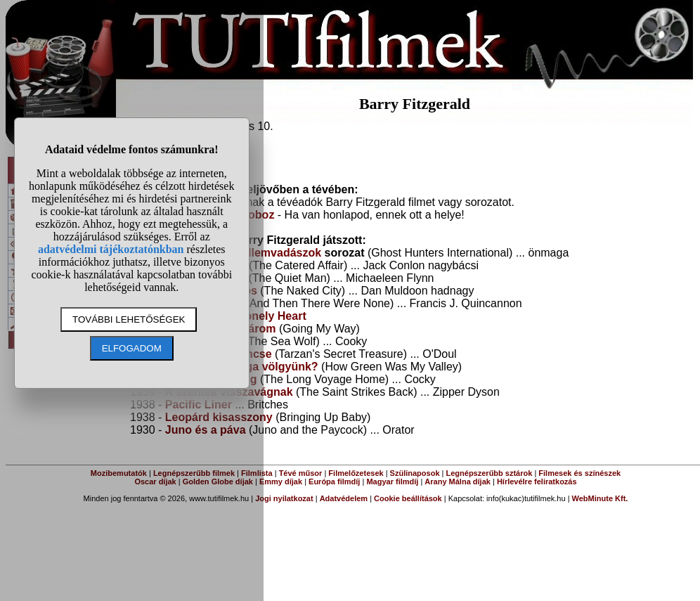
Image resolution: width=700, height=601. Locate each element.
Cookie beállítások (408, 498)
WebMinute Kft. (600, 498)
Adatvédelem (344, 498)
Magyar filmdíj (392, 482)
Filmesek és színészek (579, 473)
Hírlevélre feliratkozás (537, 482)
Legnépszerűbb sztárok (490, 473)
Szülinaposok (415, 473)
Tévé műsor (301, 473)
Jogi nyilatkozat (284, 498)
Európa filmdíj (334, 482)
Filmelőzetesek (356, 473)
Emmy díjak (281, 482)
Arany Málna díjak (458, 482)
